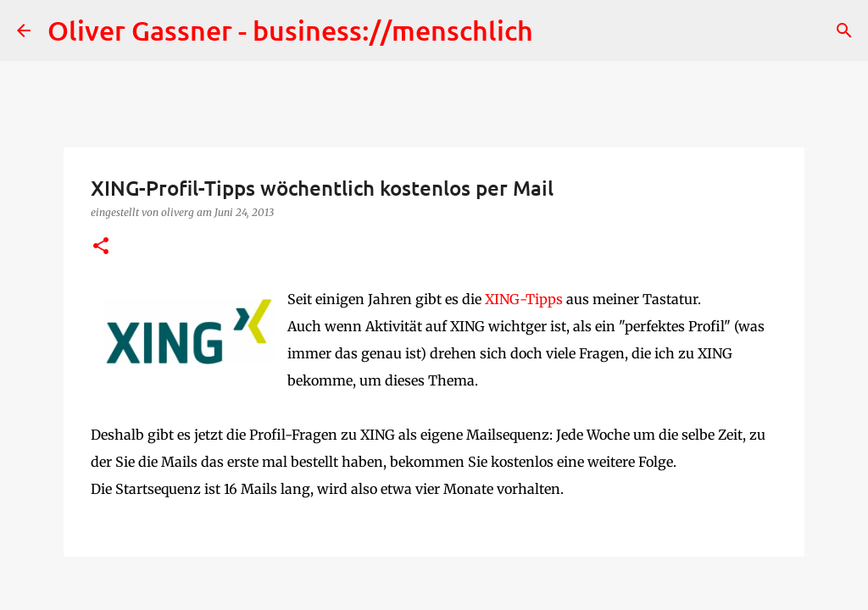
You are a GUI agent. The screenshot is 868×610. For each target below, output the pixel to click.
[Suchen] (844, 30)
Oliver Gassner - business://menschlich (290, 30)
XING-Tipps (524, 299)
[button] (101, 247)
